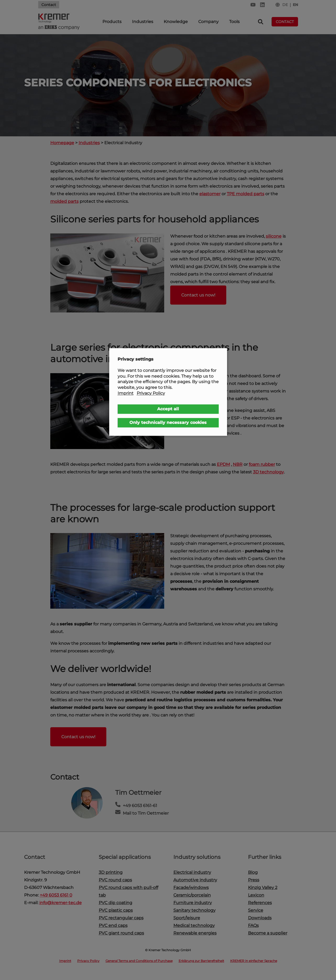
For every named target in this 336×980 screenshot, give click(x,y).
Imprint (126, 393)
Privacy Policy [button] (151, 393)
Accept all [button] (168, 409)
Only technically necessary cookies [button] (168, 423)
